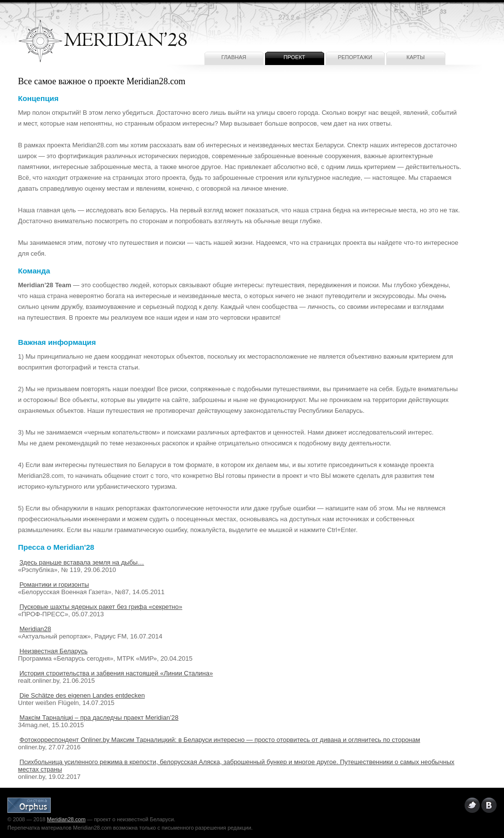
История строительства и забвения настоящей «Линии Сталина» (117, 673)
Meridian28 (35, 629)
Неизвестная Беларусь (54, 651)
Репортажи (355, 57)
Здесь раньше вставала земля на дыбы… (82, 562)
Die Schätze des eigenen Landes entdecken (82, 695)
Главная (234, 57)
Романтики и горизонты (54, 585)
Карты (416, 57)
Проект (294, 57)
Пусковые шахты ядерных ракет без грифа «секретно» (101, 607)
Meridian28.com (66, 819)
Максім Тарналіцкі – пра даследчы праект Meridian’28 (99, 718)
